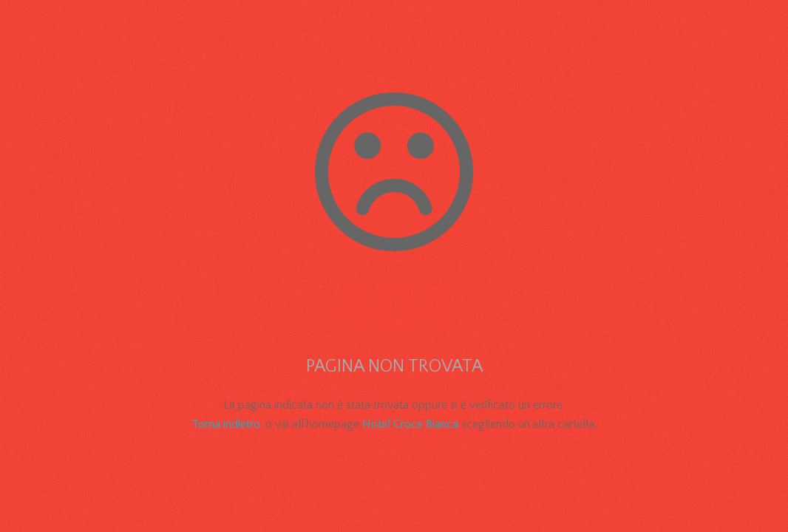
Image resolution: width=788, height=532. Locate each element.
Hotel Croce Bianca (410, 424)
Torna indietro (226, 424)
